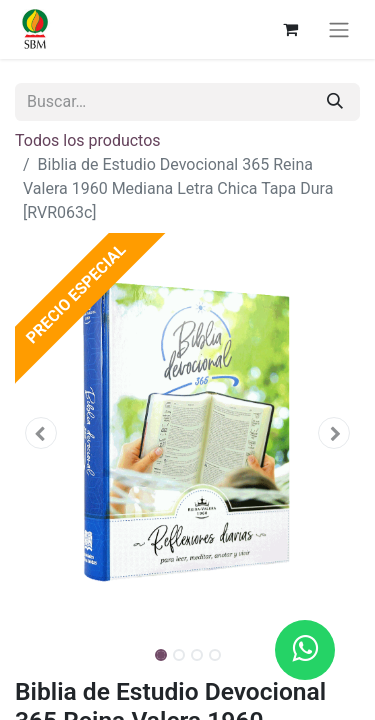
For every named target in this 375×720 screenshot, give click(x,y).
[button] (41, 433)
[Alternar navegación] (339, 29)
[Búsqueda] (335, 102)
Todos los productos (88, 140)
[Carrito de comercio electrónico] (290, 29)
